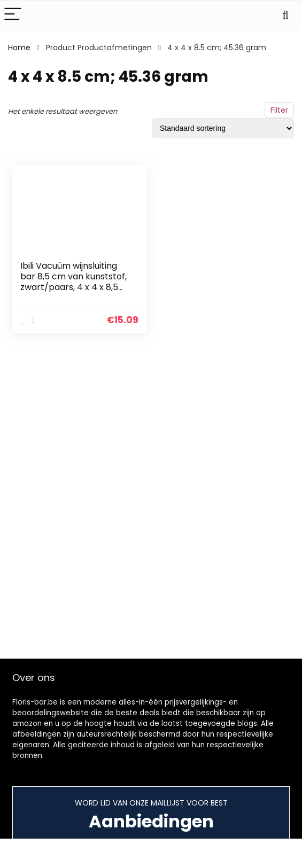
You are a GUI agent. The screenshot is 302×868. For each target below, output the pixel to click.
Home (19, 48)
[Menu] (13, 15)
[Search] (285, 15)
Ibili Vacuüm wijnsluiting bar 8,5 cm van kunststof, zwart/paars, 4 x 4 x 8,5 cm (73, 282)
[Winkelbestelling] (223, 128)
